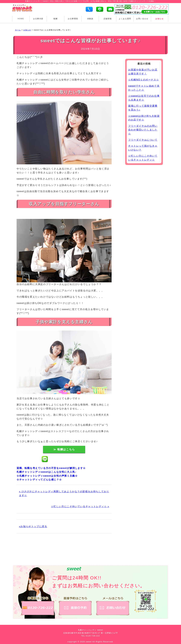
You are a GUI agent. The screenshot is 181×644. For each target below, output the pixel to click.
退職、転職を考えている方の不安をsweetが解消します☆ (51, 468)
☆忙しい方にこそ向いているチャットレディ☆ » (80, 506)
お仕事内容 (38, 19)
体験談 (90, 19)
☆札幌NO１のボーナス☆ (144, 80)
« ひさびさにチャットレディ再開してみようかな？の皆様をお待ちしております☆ (64, 493)
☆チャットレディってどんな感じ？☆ (39, 480)
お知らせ (159, 19)
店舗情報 (108, 19)
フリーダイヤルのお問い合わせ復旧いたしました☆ (143, 130)
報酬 (55, 19)
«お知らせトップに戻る (33, 526)
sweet (89, 642)
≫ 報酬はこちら (64, 449)
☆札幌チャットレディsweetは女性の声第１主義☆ (47, 476)
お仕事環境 (73, 19)
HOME (21, 19)
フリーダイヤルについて (143, 140)
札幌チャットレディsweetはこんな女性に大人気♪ (46, 472)
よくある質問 (125, 19)
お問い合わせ (142, 19)
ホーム (18, 30)
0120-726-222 (93, 636)
